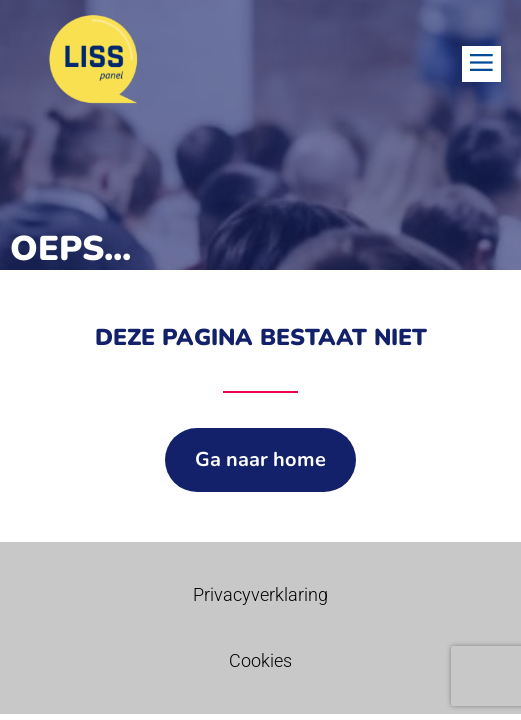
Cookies (260, 660)
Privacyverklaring (260, 594)
